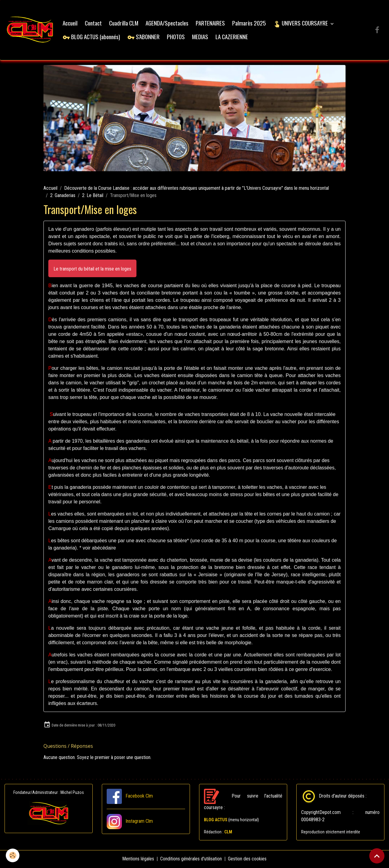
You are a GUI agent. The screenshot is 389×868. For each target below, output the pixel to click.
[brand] (31, 31)
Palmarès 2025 (250, 24)
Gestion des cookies (248, 859)
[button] (92, 269)
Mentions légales (138, 859)
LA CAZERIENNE (233, 37)
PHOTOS (177, 37)
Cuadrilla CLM (125, 24)
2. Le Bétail (93, 196)
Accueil (71, 24)
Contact (94, 24)
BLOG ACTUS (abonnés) (92, 37)
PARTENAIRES (211, 24)
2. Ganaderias (63, 196)
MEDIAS (201, 37)
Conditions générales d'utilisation (191, 859)
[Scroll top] (377, 856)
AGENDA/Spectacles (168, 24)
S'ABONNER (144, 37)
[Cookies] (13, 855)
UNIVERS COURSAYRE (302, 24)
